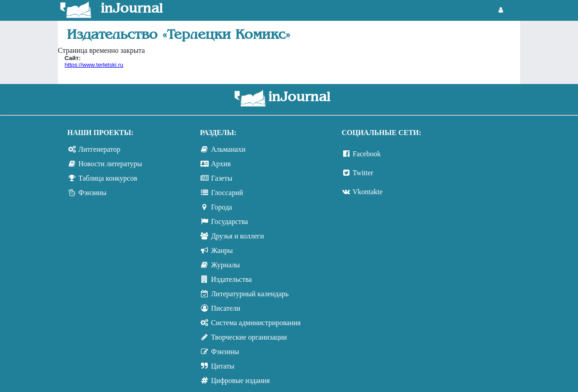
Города (221, 207)
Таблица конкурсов (108, 178)
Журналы (225, 265)
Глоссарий (227, 193)
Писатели (226, 308)
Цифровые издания (240, 380)
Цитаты (223, 366)
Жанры (222, 250)
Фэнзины (93, 193)
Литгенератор (100, 149)
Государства (229, 222)
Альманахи (228, 149)
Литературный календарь (250, 294)
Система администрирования (256, 323)
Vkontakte (368, 192)
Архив (221, 164)
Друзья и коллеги (237, 236)
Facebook (367, 154)
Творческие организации (249, 337)
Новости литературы (110, 164)
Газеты (221, 178)
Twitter (363, 173)
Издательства (231, 279)
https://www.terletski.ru (94, 65)
